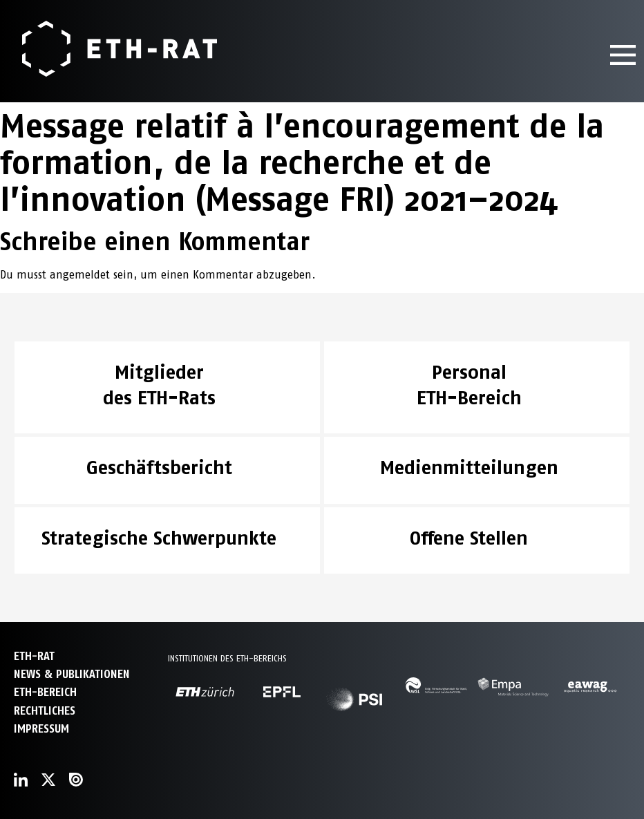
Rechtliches (45, 711)
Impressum (41, 729)
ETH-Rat (34, 656)
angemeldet (80, 275)
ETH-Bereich (45, 692)
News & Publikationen (72, 674)
